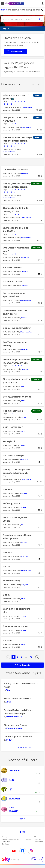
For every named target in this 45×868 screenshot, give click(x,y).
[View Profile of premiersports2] (26, 300)
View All (22, 819)
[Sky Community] (15, 4)
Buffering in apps (12, 503)
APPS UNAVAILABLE (13, 427)
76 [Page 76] (31, 657)
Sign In (42, 4)
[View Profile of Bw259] (23, 431)
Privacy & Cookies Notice (10, 839)
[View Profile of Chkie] (23, 401)
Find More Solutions (22, 747)
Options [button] (36, 84)
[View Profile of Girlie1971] (24, 630)
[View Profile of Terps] (23, 387)
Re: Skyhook (9, 441)
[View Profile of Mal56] (23, 644)
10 (11, 104)
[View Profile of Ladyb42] (25, 585)
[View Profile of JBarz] (9, 702)
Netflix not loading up (14, 456)
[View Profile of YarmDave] (25, 369)
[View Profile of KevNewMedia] (27, 107)
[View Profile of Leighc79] (25, 286)
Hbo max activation (13, 411)
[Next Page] (37, 657)
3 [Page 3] (22, 657)
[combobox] (20, 19)
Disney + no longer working (17, 328)
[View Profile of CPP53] (22, 445)
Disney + (7, 552)
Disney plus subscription (15, 626)
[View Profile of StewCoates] (26, 479)
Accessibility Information (34, 839)
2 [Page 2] (17, 657)
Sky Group (6, 844)
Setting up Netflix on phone (17, 397)
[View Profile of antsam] (23, 507)
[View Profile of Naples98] (25, 271)
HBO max (8, 640)
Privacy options (7, 837)
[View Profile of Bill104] (9, 740)
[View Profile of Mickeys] (24, 493)
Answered (36, 184)
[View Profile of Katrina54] (25, 318)
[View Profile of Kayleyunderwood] (15, 728)
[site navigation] (3, 3)
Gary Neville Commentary (16, 169)
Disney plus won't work (15, 725)
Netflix (6, 567)
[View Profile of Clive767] (24, 599)
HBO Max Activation (13, 267)
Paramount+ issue (12, 282)
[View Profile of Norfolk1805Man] (14, 717)
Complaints (6, 842)
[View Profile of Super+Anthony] (9, 152)
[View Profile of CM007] (23, 616)
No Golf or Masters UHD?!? (17, 699)
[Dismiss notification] (42, 10)
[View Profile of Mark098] (25, 349)
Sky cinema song (11, 581)
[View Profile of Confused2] (25, 173)
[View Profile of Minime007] (25, 257)
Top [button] (24, 832)
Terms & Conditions (36, 837)
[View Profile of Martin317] (25, 556)
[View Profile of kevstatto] (25, 459)
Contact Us (39, 842)
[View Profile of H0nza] (24, 525)
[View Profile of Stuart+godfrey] (26, 332)
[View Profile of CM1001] (24, 542)
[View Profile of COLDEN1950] (26, 571)
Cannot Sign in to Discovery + (19, 737)
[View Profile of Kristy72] (24, 417)
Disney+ (7, 595)
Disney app (9, 489)
